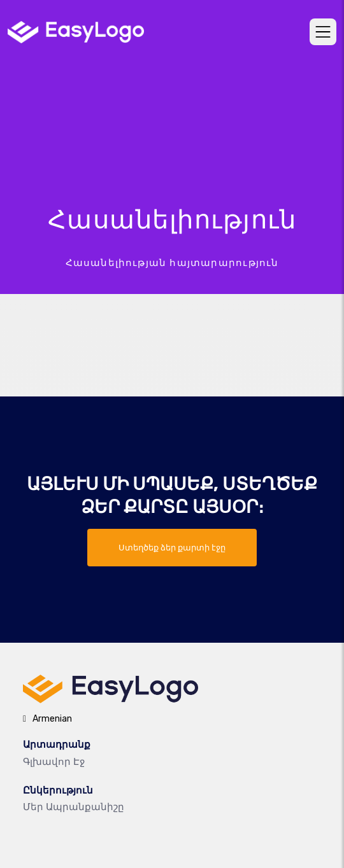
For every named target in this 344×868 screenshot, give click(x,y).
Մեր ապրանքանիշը (74, 807)
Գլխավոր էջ (54, 762)
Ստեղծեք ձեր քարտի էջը (172, 548)
